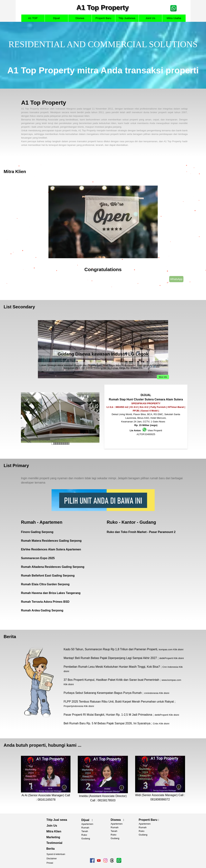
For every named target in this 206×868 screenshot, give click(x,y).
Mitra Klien (15, 172)
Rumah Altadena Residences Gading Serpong (53, 567)
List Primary (16, 466)
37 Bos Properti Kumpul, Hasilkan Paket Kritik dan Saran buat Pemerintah (111, 680)
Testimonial (54, 843)
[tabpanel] (103, 55)
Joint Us (150, 18)
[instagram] (105, 860)
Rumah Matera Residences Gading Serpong (51, 541)
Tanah (85, 831)
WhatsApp (176, 279)
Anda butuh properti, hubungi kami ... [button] (43, 745)
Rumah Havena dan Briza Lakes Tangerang (51, 593)
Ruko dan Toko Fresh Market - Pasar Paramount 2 (141, 532)
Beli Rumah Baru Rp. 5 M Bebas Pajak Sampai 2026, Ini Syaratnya (107, 723)
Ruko (84, 835)
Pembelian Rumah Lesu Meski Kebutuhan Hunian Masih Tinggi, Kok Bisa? (112, 667)
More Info (163, 377)
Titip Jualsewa (127, 18)
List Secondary (19, 307)
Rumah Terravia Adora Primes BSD (45, 602)
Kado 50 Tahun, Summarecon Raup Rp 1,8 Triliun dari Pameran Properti (110, 649)
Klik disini (178, 649)
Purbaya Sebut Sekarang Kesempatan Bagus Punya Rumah (103, 693)
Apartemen (87, 824)
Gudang (86, 838)
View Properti (155, 430)
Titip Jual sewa (57, 820)
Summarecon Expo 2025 (38, 558)
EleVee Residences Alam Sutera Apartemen (51, 549)
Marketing (53, 837)
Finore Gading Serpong (37, 532)
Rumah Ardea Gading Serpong (42, 610)
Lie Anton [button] (135, 430)
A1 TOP (33, 18)
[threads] (112, 860)
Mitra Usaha (174, 18)
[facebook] (92, 860)
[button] (173, 6)
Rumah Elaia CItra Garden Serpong (45, 584)
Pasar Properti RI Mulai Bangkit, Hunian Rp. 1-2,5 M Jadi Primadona (108, 715)
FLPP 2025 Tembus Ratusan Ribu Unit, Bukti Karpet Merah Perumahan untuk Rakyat (119, 702)
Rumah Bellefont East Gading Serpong (48, 576)
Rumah (85, 828)
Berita (10, 637)
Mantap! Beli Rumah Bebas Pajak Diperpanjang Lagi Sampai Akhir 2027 (110, 658)
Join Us (52, 826)
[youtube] (99, 860)
